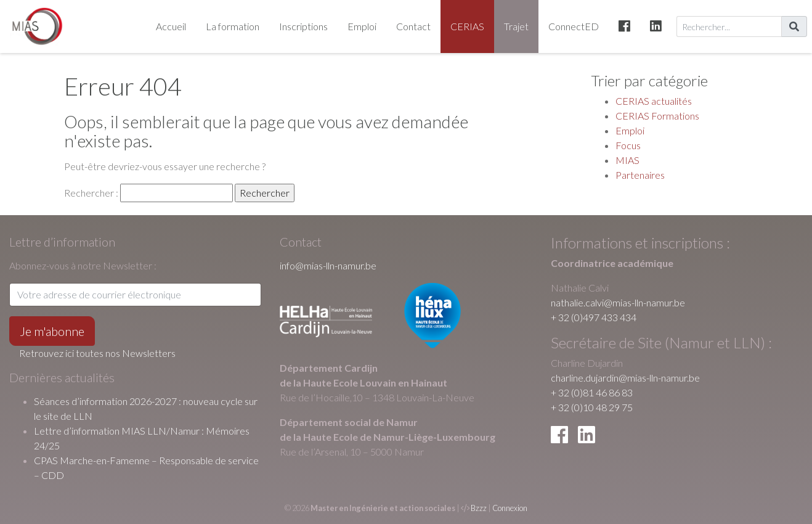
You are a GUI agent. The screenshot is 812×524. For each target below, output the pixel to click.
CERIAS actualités (654, 101)
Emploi (362, 26)
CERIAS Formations (657, 116)
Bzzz (479, 508)
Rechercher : (91, 193)
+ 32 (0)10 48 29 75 (592, 407)
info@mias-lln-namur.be (328, 265)
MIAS (627, 160)
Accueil (171, 26)
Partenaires (640, 175)
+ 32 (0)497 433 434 (594, 317)
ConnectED (574, 26)
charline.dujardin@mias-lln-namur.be (625, 378)
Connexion (510, 508)
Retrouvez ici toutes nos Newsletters (97, 353)
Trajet (516, 26)
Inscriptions (303, 26)
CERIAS (467, 26)
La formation (233, 26)
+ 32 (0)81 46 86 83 (592, 392)
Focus (628, 145)
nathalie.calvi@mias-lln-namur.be (618, 302)
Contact (413, 26)
